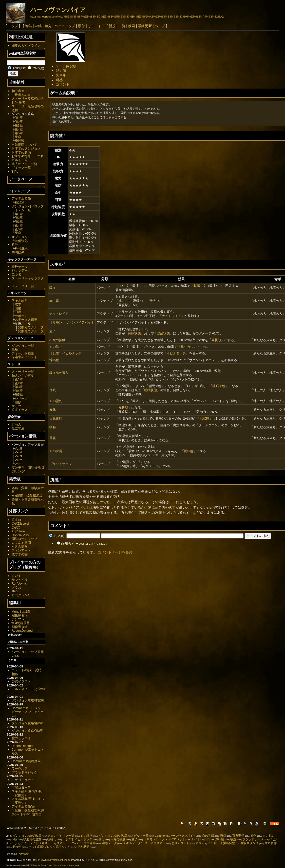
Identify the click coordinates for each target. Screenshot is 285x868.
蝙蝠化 (54, 360)
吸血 (53, 288)
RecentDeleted (22, 631)
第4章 (19, 129)
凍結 (38, 26)
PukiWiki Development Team (54, 860)
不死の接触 (57, 340)
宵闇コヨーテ (21, 787)
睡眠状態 (134, 333)
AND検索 (17, 68)
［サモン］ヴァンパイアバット (72, 323)
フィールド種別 (23, 353)
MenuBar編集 (21, 612)
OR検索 (36, 68)
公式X (16, 527)
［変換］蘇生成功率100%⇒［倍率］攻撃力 (28, 812)
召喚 (18, 312)
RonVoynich (20, 583)
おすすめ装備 (21, 152)
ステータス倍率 (26, 320)
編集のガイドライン (26, 46)
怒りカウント (190, 347)
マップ (16, 406)
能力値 (61, 71)
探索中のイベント (24, 357)
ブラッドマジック (24, 772)
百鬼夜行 (56, 418)
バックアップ (65, 26)
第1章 (19, 118)
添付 (81, 26)
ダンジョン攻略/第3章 (27, 731)
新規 (112, 26)
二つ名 (16, 274)
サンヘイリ (20, 580)
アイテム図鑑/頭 (23, 806)
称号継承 (21, 249)
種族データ (20, 267)
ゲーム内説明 (66, 66)
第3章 (19, 125)
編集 (28, 26)
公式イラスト (21, 410)
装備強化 (21, 241)
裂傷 (197, 286)
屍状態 (216, 340)
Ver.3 (19, 456)
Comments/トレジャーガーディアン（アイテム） (28, 712)
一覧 (122, 26)
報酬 (18, 402)
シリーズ (21, 398)
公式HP (17, 520)
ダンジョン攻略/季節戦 (28, 700)
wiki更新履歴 (21, 623)
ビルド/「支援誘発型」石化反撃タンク (233, 843)
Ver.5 (19, 449)
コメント (63, 84)
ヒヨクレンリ (21, 595)
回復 (18, 308)
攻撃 (18, 304)
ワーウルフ (20, 768)
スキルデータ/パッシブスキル (76, 843)
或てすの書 (20, 554)
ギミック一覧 (21, 168)
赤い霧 (54, 301)
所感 (59, 80)
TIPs (15, 172)
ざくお (16, 587)
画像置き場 (20, 627)
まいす (16, 576)
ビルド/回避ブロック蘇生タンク (49, 847)
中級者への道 (21, 95)
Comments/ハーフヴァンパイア (175, 836)
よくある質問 (21, 543)
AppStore (18, 531)
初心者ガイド (21, 91)
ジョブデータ (21, 270)
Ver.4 (19, 452)
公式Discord (20, 524)
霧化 (53, 438)
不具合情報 (20, 546)
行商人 (16, 424)
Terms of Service (68, 865)
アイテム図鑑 (21, 198)
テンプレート (21, 619)
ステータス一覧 (23, 286)
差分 (48, 26)
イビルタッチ (176, 353)
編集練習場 (20, 615)
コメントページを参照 (115, 552)
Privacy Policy (52, 865)
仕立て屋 (18, 428)
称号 (15, 245)
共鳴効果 (18, 252)
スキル (61, 75)
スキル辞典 (20, 300)
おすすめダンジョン (26, 148)
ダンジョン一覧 (23, 346)
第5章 (19, 133)
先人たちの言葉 (23, 376)
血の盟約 (56, 401)
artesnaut (24, 854)
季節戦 (20, 141)
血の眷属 (56, 451)
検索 (132, 26)
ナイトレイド (59, 314)
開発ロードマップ (24, 539)
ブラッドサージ (61, 464)
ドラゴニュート (23, 780)
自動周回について (24, 145)
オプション (20, 237)
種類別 (20, 202)
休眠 (53, 390)
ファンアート (21, 550)
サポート (21, 316)
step (15, 591)
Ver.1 (19, 464)
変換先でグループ (31, 331)
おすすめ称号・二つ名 (28, 156)
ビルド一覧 (20, 160)
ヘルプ (160, 26)
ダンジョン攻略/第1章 (113, 836)
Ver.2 (19, 460)
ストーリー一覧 (23, 372)
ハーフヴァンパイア (58, 10)
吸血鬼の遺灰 (59, 373)
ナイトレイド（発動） (36, 843)
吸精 (53, 427)
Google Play (20, 535)
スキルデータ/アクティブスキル (144, 843)
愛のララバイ (21, 738)
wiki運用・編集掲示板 (27, 496)
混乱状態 (163, 333)
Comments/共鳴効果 (26, 761)
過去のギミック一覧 (61, 836)
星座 (18, 137)
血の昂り (56, 347)
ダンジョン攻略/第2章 (27, 723)
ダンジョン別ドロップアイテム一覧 (28, 208)
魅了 (53, 331)
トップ (13, 26)
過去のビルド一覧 (24, 164)
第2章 (19, 122)
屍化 (53, 410)
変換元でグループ (31, 327)
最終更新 (145, 26)
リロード (95, 26)
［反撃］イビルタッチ (65, 353)
